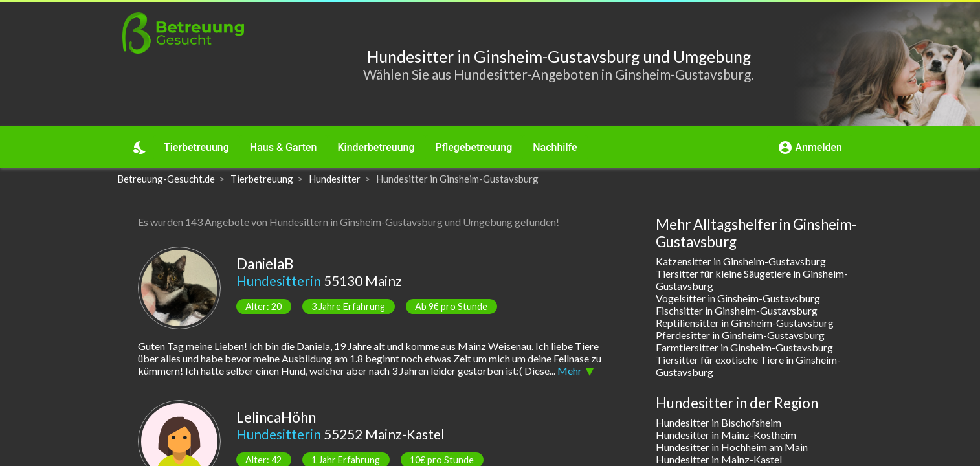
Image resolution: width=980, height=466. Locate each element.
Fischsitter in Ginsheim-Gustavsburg (737, 310)
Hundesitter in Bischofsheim (718, 422)
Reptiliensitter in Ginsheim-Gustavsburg (745, 323)
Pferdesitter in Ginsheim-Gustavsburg (740, 335)
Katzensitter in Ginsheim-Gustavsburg (741, 261)
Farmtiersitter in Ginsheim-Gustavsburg (744, 347)
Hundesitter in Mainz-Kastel (719, 459)
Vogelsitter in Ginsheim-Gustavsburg (738, 298)
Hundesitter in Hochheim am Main (732, 447)
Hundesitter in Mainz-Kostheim (726, 435)
